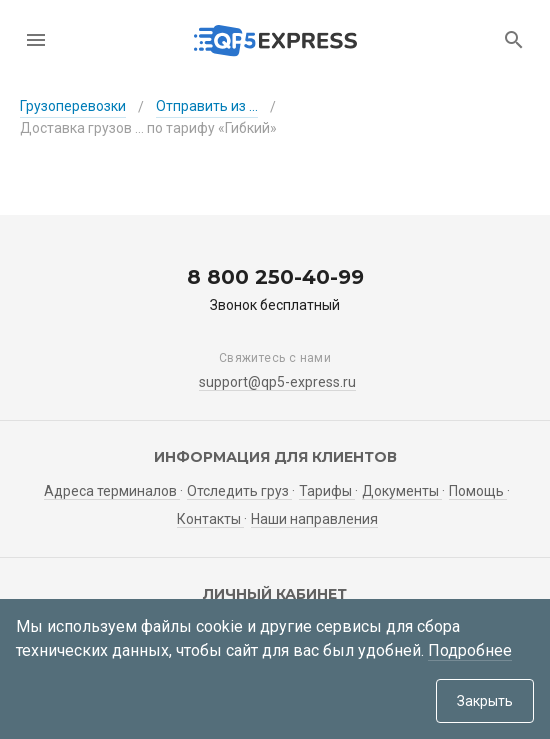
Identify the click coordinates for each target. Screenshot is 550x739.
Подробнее (470, 650)
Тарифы (327, 491)
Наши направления (314, 519)
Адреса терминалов (112, 491)
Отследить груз (239, 491)
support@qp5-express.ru (277, 382)
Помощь (478, 491)
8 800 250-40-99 (275, 277)
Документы (402, 491)
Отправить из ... (207, 106)
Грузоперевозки (73, 106)
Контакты (210, 519)
